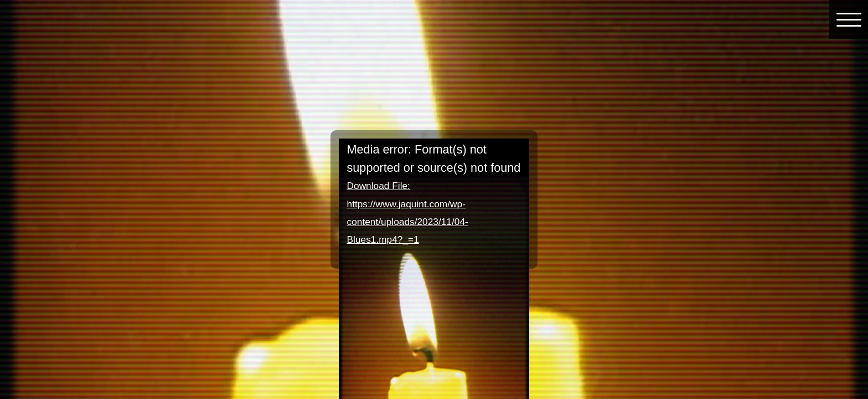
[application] (434, 192)
